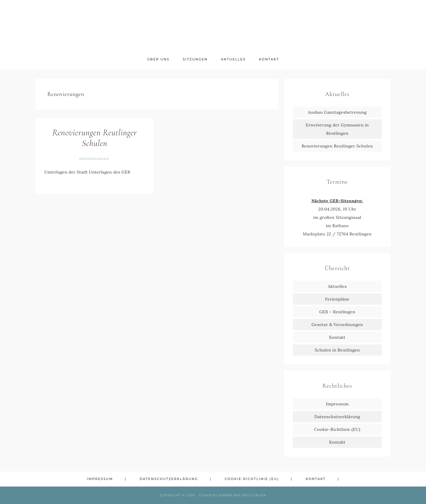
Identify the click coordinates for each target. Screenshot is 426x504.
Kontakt (337, 337)
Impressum (337, 404)
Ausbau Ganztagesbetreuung (337, 112)
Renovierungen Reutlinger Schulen (95, 138)
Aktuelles (337, 286)
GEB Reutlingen (213, 26)
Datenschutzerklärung (337, 417)
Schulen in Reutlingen (337, 350)
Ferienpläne (337, 299)
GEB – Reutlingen (337, 312)
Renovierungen (94, 159)
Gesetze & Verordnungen (337, 325)
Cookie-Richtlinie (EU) (337, 429)
